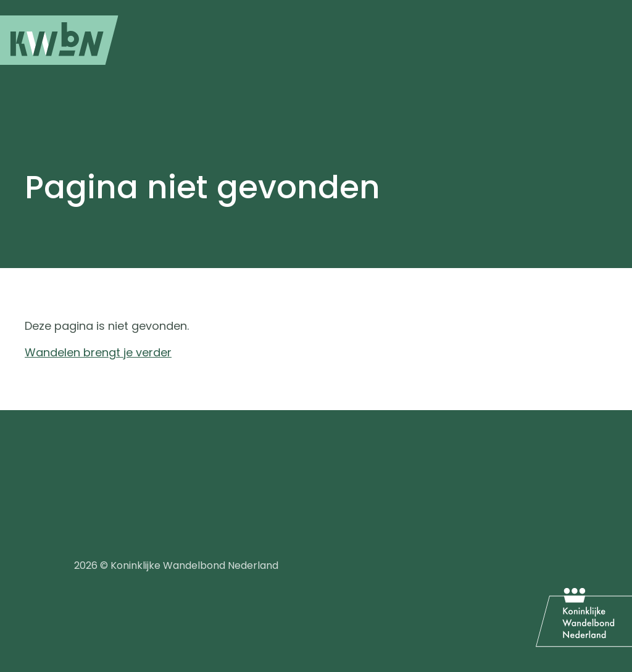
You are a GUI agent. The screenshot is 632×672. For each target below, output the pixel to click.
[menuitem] (59, 40)
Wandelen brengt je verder (98, 352)
